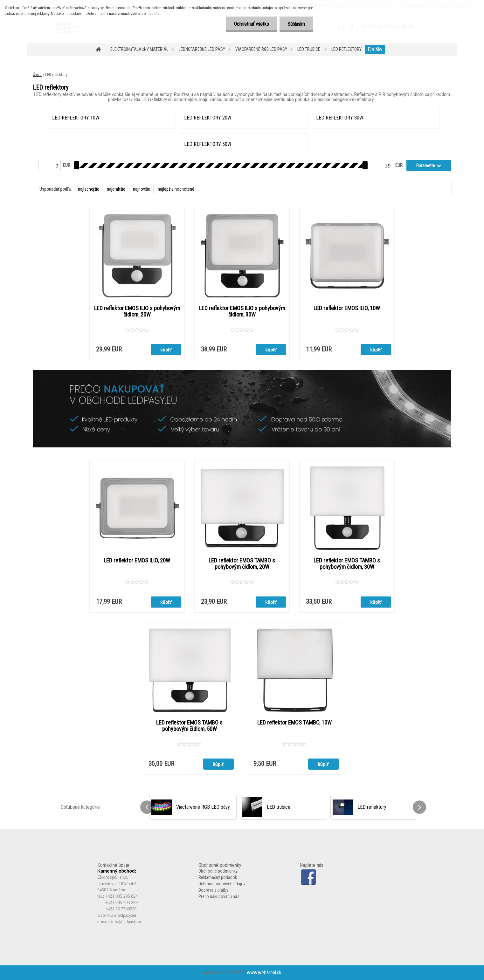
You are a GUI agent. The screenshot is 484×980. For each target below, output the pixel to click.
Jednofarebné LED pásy (202, 49)
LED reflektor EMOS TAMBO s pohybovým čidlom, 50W (189, 726)
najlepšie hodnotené (176, 189)
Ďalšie (375, 49)
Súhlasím (296, 24)
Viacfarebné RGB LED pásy (261, 49)
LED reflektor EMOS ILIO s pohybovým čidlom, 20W (137, 311)
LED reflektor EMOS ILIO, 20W (137, 561)
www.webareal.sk (264, 973)
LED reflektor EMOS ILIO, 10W (347, 308)
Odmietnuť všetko (252, 24)
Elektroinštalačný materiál (139, 49)
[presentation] (147, 807)
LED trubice (309, 49)
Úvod (37, 75)
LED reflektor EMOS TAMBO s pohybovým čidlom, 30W (347, 564)
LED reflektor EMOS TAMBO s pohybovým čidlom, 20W (242, 564)
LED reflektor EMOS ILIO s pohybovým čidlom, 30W (242, 311)
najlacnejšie (89, 189)
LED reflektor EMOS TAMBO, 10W (294, 723)
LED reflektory (346, 49)
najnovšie (142, 189)
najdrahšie (116, 189)
